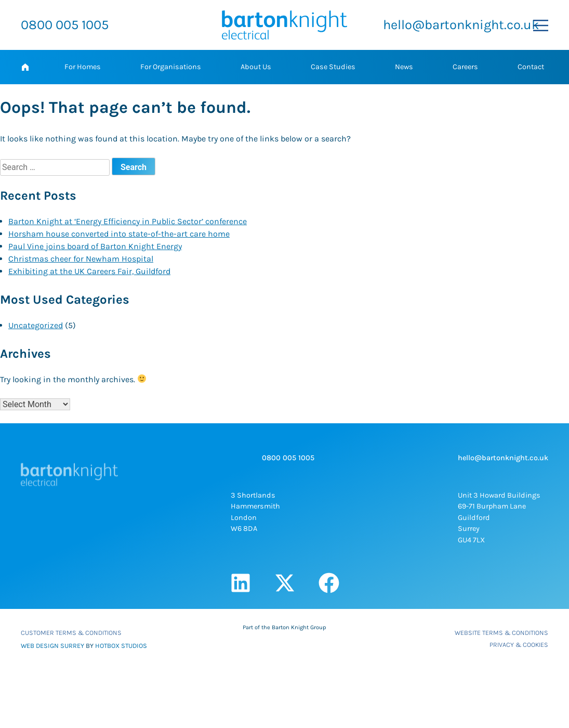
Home (25, 67)
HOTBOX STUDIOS (121, 646)
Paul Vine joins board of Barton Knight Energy (95, 246)
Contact (531, 67)
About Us (256, 67)
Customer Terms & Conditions (71, 633)
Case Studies (333, 67)
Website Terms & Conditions (501, 633)
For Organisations (171, 67)
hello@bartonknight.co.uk (461, 25)
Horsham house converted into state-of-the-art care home (119, 234)
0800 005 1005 (65, 25)
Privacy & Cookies (519, 645)
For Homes (83, 67)
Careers (465, 67)
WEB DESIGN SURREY (52, 646)
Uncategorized (36, 325)
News (404, 67)
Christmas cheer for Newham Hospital (81, 259)
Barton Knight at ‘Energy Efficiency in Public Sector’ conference (128, 221)
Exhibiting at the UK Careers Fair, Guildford (89, 271)
